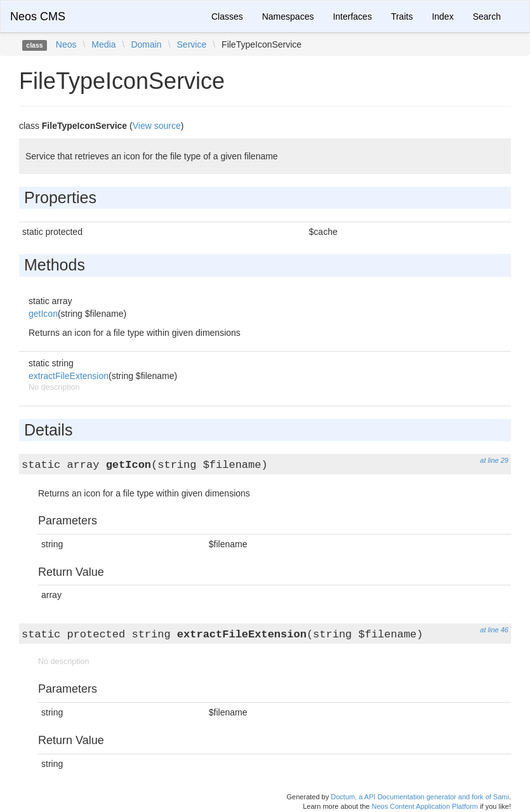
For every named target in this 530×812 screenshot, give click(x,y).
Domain (146, 44)
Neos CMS (38, 17)
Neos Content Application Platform (425, 806)
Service (192, 44)
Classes (227, 17)
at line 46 (494, 630)
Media (103, 44)
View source (157, 126)
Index (442, 17)
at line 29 (494, 460)
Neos (66, 44)
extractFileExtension (69, 376)
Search (487, 17)
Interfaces (352, 17)
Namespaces (288, 17)
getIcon (43, 314)
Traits (402, 17)
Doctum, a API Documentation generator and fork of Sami (420, 797)
